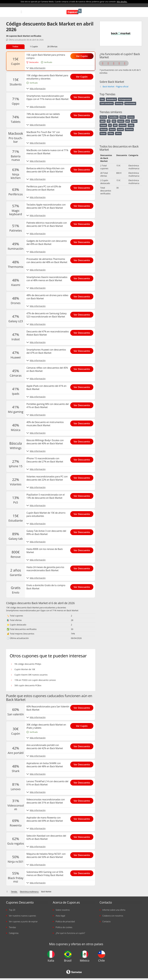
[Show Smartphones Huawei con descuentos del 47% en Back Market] (83, 350)
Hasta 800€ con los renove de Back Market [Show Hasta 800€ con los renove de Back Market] (45, 551)
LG (110, 125)
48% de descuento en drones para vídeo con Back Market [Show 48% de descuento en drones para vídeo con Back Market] (47, 297)
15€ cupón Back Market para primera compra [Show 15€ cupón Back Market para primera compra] (46, 56)
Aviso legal (60, 916)
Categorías (14, 933)
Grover (103, 133)
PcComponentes (125, 99)
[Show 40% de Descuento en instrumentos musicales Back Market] (83, 423)
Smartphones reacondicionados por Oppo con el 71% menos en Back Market (42, 610)
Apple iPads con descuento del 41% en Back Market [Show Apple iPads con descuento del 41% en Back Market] (46, 387)
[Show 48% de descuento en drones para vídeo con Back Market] (83, 296)
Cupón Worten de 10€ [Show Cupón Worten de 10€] (25, 669)
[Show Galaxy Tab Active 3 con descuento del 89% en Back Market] (83, 531)
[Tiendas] (14, 892)
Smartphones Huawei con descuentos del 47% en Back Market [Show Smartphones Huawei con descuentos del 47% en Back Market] (46, 351)
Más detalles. (122, 2)
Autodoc (123, 125)
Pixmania (129, 129)
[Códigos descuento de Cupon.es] (7, 892)
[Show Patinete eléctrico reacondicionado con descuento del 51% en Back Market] (83, 223)
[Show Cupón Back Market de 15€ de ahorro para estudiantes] (83, 513)
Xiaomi (121, 121)
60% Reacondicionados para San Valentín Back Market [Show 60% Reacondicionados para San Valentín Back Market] (48, 708)
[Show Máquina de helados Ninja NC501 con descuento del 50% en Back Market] (83, 854)
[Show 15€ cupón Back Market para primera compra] (83, 55)
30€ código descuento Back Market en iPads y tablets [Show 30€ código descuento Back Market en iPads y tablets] (46, 726)
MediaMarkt (111, 99)
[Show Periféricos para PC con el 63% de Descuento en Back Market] (83, 187)
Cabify (131, 125)
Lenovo (131, 117)
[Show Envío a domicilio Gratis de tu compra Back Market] (83, 586)
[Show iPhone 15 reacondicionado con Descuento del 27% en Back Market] (83, 459)
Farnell (120, 129)
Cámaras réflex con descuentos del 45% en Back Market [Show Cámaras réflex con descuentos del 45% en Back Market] (47, 369)
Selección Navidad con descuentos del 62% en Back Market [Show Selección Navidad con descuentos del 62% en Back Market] (46, 837)
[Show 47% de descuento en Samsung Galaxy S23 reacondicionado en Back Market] (83, 314)
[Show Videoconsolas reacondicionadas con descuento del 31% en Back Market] (83, 800)
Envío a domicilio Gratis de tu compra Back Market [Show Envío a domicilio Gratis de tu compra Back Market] (46, 587)
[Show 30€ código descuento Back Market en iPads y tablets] (83, 725)
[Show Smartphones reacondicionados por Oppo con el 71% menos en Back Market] (83, 96)
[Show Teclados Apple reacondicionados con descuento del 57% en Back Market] (83, 205)
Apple (103, 121)
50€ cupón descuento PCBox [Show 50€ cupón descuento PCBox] (28, 685)
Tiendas (13, 927)
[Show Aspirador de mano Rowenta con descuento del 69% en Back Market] (83, 818)
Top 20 (12, 910)
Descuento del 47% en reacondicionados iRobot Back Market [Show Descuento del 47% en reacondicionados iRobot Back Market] (48, 333)
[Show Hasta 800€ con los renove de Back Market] (83, 549)
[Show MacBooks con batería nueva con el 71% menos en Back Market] (83, 151)
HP (109, 121)
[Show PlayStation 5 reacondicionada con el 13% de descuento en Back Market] (83, 495)
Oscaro (112, 129)
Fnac (102, 99)
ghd (128, 121)
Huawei (103, 125)
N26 (115, 125)
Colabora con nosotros (113, 916)
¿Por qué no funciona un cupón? (70, 933)
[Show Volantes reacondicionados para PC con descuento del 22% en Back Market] (83, 477)
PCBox (111, 133)
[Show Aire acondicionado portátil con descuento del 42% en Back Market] (83, 746)
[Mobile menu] (21, 12)
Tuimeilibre (113, 117)
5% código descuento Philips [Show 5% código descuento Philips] (28, 664)
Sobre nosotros (63, 910)
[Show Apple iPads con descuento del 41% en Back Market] (83, 386)
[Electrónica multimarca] (29, 892)
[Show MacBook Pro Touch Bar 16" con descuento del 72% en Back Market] (83, 133)
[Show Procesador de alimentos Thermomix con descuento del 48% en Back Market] (83, 259)
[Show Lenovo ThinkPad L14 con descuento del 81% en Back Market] (83, 782)
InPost (118, 133)
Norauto (104, 129)
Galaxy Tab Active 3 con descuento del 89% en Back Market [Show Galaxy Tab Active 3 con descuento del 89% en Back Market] (46, 532)
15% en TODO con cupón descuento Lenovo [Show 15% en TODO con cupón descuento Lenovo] (35, 680)
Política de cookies (64, 927)
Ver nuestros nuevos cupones (22, 916)
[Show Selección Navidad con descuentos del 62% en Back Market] (83, 836)
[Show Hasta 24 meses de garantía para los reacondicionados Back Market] (83, 568)
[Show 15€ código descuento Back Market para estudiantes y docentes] (83, 76)
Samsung (119, 103)
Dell (114, 121)
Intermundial (130, 103)
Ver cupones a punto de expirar (23, 921)
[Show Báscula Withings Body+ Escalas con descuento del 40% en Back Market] (83, 441)
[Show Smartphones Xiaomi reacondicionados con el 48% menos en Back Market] (83, 278)
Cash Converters (107, 103)
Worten (103, 117)
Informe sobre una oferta (114, 910)
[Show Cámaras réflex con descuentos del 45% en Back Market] (83, 368)
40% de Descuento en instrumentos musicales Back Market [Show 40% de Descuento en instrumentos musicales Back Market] (45, 424)
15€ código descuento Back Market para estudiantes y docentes (36, 608)
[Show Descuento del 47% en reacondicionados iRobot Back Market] (83, 332)
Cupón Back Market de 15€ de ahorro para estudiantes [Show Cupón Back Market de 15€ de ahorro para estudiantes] (46, 514)
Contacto (106, 921)
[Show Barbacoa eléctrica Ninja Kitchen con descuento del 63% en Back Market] (83, 169)
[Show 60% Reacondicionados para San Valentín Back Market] (83, 707)
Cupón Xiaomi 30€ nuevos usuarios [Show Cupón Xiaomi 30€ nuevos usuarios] (31, 675)
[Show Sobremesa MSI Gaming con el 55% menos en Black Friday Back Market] (83, 872)
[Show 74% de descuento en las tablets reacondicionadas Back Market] (83, 114)
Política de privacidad (65, 921)
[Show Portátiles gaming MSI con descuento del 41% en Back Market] (83, 404)
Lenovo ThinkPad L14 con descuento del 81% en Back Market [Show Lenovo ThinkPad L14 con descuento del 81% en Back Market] (47, 783)
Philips (123, 117)
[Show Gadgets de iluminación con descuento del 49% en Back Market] (83, 241)
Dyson (134, 121)
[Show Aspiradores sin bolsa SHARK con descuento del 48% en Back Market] (83, 764)
